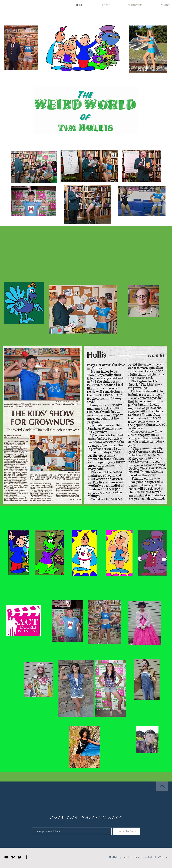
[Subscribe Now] (127, 831)
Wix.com (163, 857)
